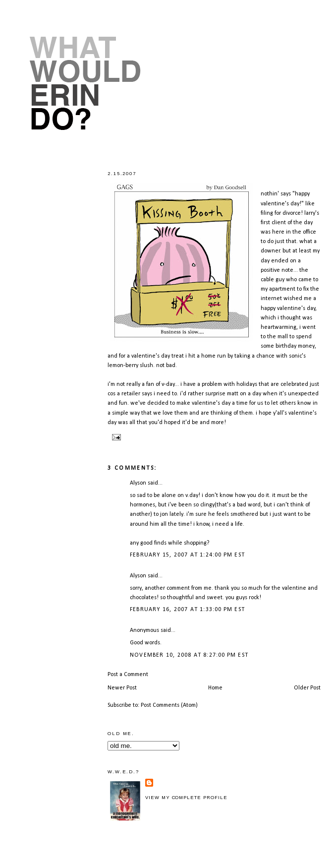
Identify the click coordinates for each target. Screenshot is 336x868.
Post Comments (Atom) (169, 705)
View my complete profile (186, 798)
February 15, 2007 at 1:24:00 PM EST (187, 555)
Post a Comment (128, 675)
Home (215, 688)
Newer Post (122, 688)
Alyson (138, 483)
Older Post (307, 688)
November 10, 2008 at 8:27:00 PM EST (189, 655)
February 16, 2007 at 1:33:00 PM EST (187, 610)
